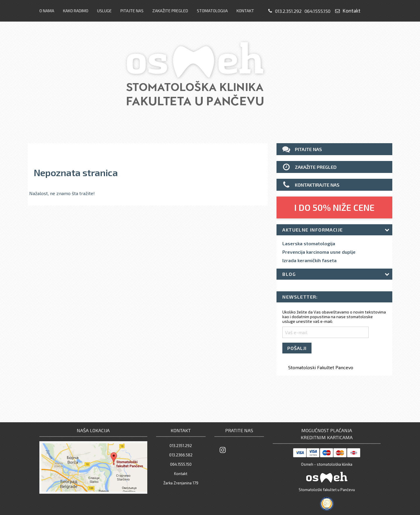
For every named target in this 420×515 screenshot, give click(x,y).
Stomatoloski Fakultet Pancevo (321, 367)
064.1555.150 (317, 11)
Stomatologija (212, 11)
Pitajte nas (132, 11)
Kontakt (245, 11)
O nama (47, 11)
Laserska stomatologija (309, 244)
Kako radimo (76, 11)
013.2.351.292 (288, 11)
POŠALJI (297, 348)
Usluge (104, 11)
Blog (289, 274)
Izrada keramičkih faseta (309, 260)
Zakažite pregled (170, 11)
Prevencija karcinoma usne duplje (319, 252)
